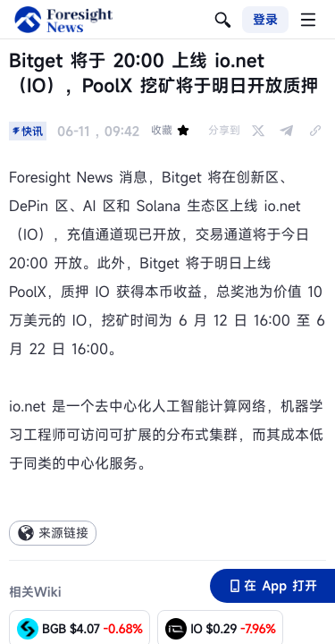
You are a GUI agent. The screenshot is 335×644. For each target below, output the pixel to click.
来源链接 (53, 533)
